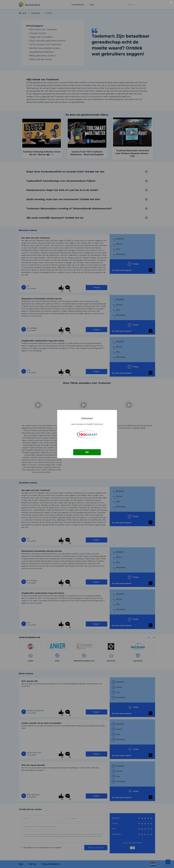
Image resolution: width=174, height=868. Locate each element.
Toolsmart (87, 418)
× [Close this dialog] (171, 3)
